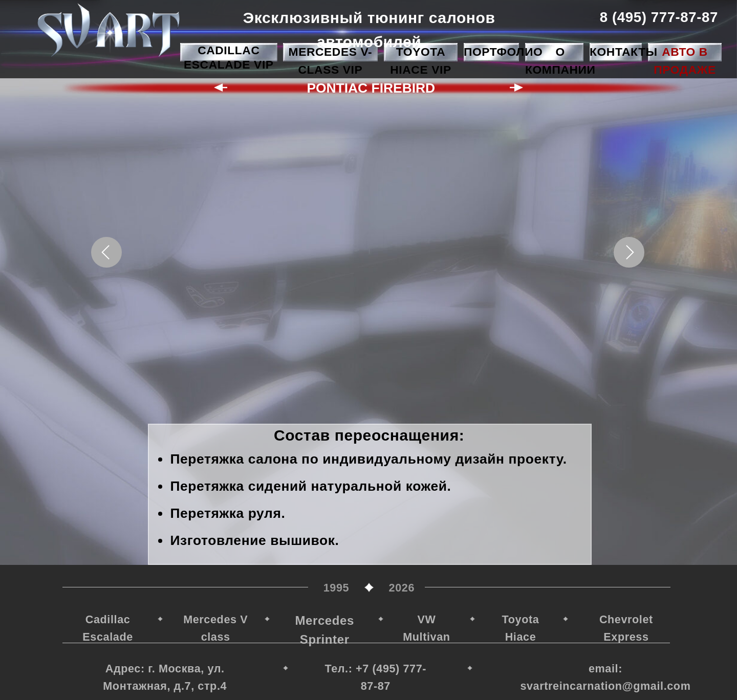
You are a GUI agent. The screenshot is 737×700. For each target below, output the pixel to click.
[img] (109, 30)
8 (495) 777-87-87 (658, 17)
